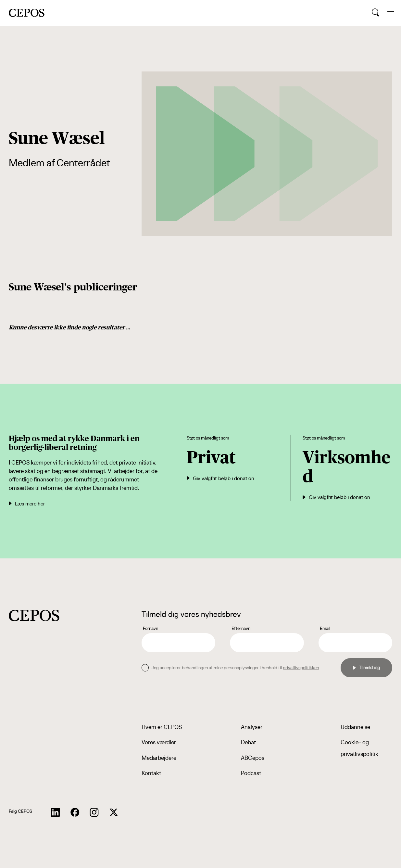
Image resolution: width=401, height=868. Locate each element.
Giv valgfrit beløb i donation (220, 478)
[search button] (376, 13)
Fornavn (150, 628)
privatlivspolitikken (301, 668)
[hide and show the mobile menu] (391, 13)
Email (325, 628)
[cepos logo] (34, 615)
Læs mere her (27, 504)
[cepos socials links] (56, 812)
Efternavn (241, 628)
